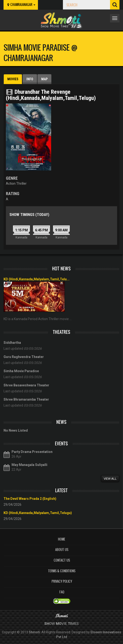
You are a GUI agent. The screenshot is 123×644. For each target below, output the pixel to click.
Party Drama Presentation (32, 452)
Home (62, 539)
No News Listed (16, 430)
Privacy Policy (62, 581)
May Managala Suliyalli (29, 465)
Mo (59, 624)
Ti (70, 624)
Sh (47, 624)
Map (44, 79)
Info (30, 79)
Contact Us (62, 560)
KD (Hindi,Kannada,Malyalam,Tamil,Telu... (37, 279)
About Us (62, 550)
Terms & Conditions (62, 571)
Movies (13, 79)
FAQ (62, 592)
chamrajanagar (21, 5)
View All (110, 479)
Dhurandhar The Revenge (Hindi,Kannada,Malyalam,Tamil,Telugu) (51, 95)
